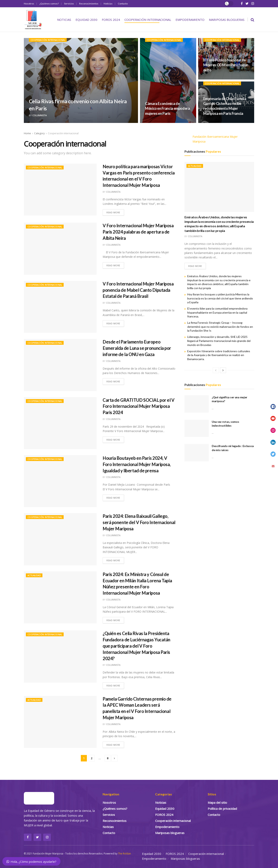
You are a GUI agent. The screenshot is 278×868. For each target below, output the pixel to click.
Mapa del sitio (217, 802)
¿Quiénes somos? (49, 4)
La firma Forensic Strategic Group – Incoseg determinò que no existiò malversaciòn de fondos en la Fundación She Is (220, 327)
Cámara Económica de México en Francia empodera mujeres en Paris (167, 108)
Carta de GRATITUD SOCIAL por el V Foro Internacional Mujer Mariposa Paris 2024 (138, 406)
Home (27, 133)
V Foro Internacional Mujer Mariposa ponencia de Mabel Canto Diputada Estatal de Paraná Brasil (138, 290)
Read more (113, 212)
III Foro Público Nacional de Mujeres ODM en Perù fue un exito (226, 65)
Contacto (123, 4)
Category (39, 133)
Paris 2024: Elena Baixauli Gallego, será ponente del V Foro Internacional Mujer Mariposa (139, 522)
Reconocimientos (89, 4)
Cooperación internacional (148, 20)
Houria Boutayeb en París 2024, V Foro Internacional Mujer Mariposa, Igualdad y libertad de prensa (137, 464)
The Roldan (124, 854)
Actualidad (34, 575)
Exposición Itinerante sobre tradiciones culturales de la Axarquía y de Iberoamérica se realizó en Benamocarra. (219, 355)
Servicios (69, 4)
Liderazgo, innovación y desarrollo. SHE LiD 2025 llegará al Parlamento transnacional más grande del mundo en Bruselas (219, 341)
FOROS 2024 (111, 20)
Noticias (108, 4)
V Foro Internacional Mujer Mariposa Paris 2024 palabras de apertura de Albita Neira (138, 232)
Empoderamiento (190, 20)
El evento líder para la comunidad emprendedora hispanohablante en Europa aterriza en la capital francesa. (217, 312)
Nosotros (29, 4)
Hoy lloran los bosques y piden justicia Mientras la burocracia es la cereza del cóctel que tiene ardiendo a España (220, 298)
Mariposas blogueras (227, 20)
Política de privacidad (222, 809)
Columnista (39, 115)
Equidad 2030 (86, 20)
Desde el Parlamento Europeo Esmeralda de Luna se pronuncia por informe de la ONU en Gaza (137, 348)
